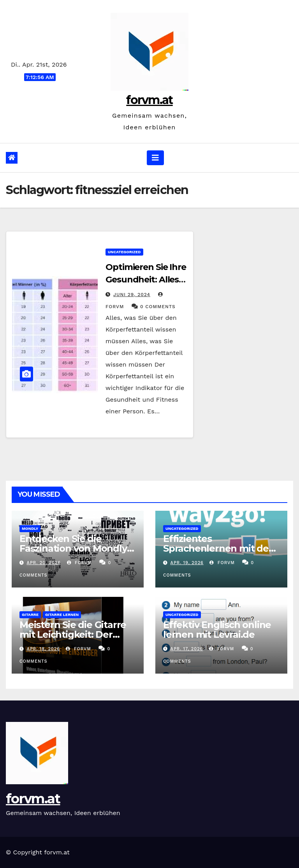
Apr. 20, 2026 (44, 563)
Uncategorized (124, 252)
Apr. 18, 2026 (43, 649)
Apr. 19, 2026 (187, 563)
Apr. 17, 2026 (187, 649)
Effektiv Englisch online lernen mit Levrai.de (217, 630)
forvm (79, 563)
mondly (30, 528)
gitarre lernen (62, 615)
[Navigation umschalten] (155, 158)
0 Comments (158, 307)
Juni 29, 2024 (132, 295)
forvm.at (149, 100)
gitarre (30, 615)
